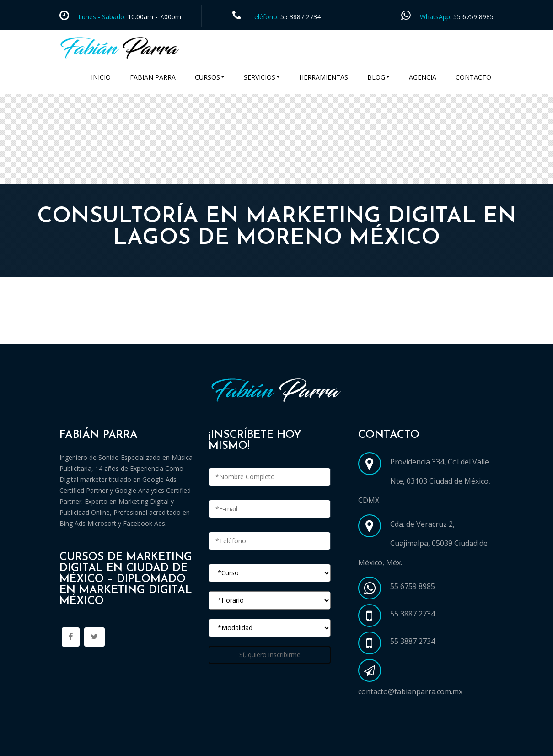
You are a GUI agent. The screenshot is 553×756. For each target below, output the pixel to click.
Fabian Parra (153, 77)
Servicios (262, 77)
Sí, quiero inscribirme (270, 655)
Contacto (473, 77)
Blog (379, 77)
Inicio (101, 77)
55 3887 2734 (301, 17)
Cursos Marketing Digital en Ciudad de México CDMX (157, 333)
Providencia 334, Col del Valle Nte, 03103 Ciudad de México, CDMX (424, 481)
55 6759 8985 (473, 17)
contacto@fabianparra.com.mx (410, 691)
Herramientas (324, 77)
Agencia (423, 77)
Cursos (210, 77)
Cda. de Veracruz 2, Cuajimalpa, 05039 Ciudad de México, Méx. (423, 543)
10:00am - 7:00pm (153, 17)
